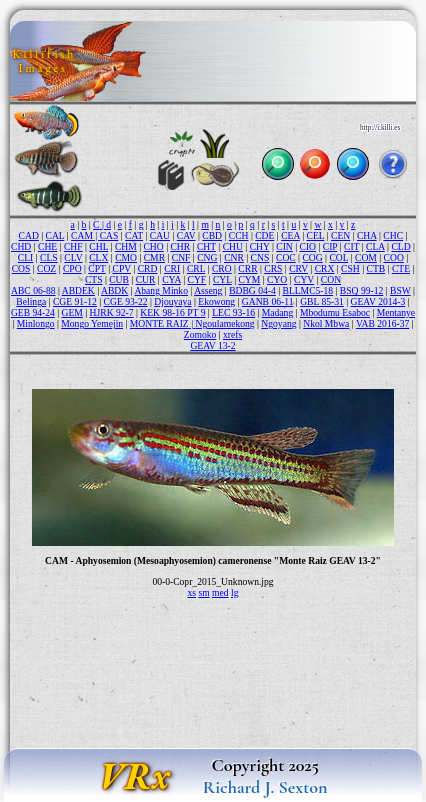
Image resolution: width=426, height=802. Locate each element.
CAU (160, 235)
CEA (290, 235)
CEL (316, 235)
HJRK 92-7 (112, 312)
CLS (49, 257)
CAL (55, 235)
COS (21, 268)
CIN (284, 246)
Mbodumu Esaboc (335, 312)
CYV (304, 279)
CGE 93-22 (126, 301)
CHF (73, 246)
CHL (98, 246)
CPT (96, 268)
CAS (109, 235)
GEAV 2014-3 (378, 301)
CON (331, 279)
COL (338, 257)
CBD (212, 235)
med (220, 592)
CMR (154, 257)
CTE (401, 268)
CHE (47, 246)
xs (192, 592)
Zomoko (200, 334)
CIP (330, 246)
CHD (21, 246)
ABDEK (78, 290)
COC (286, 257)
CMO (126, 257)
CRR (247, 268)
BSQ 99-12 (361, 290)
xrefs (232, 334)
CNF (181, 257)
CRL (196, 268)
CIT (351, 246)
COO (394, 257)
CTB (376, 268)
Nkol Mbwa (326, 323)
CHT (206, 246)
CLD (400, 246)
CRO (222, 268)
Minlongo (36, 323)
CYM (249, 279)
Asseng (208, 290)
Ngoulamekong (224, 323)
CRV (298, 268)
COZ (46, 268)
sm (203, 592)
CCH (239, 235)
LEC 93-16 (233, 312)
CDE (264, 235)
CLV (73, 257)
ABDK (114, 290)
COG (312, 257)
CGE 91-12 (75, 301)
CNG (207, 257)
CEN (340, 235)
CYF (197, 279)
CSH (350, 268)
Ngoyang (278, 323)
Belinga (31, 301)
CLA (375, 246)
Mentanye (396, 312)
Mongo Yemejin (92, 323)
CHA (367, 235)
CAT (134, 235)
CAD (29, 235)
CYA (171, 279)
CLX (98, 257)
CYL (222, 279)
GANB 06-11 (268, 301)
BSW (400, 290)
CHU (233, 246)
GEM (72, 312)
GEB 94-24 (33, 312)
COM (366, 257)
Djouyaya (172, 301)
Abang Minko (161, 290)
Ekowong (216, 301)
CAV (186, 235)
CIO (308, 246)
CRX (325, 268)
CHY (260, 246)
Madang (277, 312)
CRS (273, 268)
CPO (72, 268)
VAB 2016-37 (382, 323)
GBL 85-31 (322, 301)
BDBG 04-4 (252, 290)
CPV (121, 268)
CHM (126, 246)
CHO (153, 246)
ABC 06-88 (33, 290)
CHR (180, 246)
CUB (119, 279)
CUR (146, 279)
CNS (260, 257)
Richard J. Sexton (265, 787)
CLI (25, 257)
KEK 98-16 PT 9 (172, 312)
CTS (94, 279)
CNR (234, 257)
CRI (172, 268)
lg (234, 592)
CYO (277, 279)
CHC (393, 235)
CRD (148, 268)
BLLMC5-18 (307, 290)
